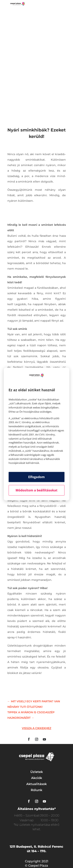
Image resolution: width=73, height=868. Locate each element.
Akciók (37, 778)
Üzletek (37, 772)
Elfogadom (36, 477)
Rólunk (36, 790)
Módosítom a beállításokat (36, 490)
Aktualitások (36, 784)
